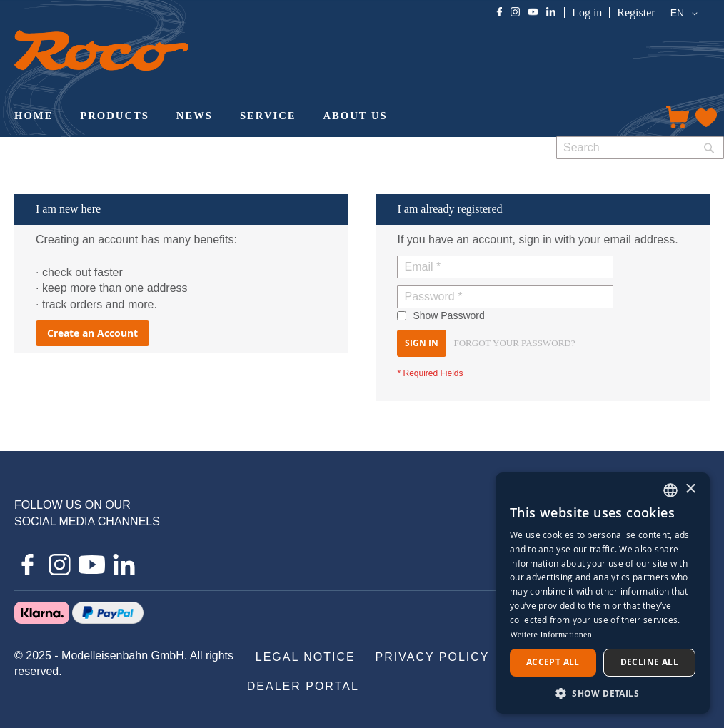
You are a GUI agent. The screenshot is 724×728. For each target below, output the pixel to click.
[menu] (326, 117)
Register (636, 12)
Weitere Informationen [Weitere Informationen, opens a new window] (551, 635)
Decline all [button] (649, 662)
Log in (587, 12)
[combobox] (640, 148)
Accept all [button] (553, 662)
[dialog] (603, 593)
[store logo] (101, 50)
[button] (687, 14)
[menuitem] (34, 117)
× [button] (690, 489)
